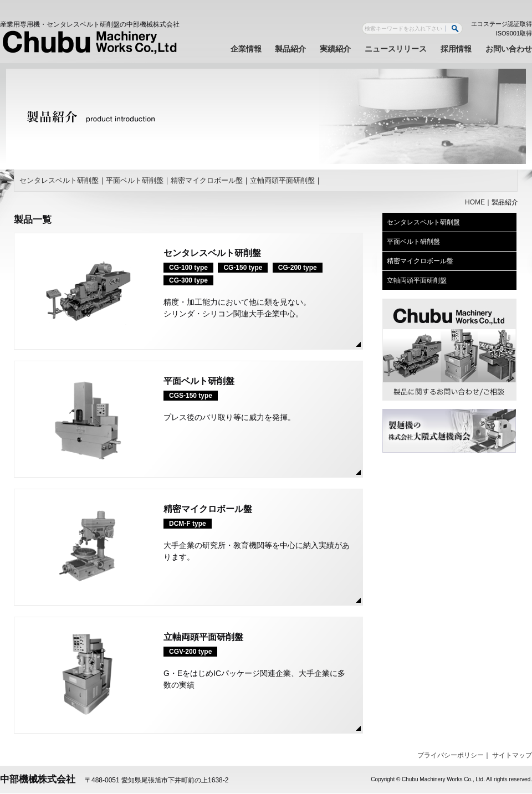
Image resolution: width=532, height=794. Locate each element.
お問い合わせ (509, 49)
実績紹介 (335, 49)
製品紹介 (290, 49)
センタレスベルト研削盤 (59, 180)
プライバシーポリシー (451, 755)
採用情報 (456, 49)
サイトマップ (512, 755)
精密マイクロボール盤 (207, 180)
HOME (475, 202)
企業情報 (246, 49)
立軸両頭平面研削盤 (282, 180)
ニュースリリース (396, 49)
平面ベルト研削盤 (135, 180)
